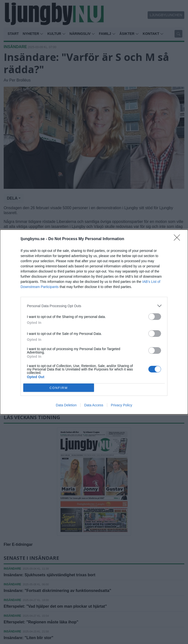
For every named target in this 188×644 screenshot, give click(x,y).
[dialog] (94, 322)
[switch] (155, 317)
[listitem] (94, 306)
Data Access (94, 405)
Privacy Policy (122, 405)
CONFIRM (59, 388)
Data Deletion (66, 405)
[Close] (178, 239)
